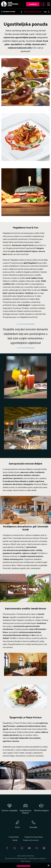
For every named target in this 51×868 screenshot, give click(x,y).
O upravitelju (14, 837)
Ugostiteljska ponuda (32, 12)
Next (48, 12)
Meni (49, 4)
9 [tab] (32, 788)
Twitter (15, 848)
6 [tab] (27, 788)
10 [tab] (34, 788)
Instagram (22, 848)
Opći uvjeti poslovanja (26, 856)
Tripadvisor (37, 848)
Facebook (7, 848)
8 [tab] (30, 788)
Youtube (29, 848)
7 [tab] (28, 788)
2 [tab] (25, 601)
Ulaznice (33, 4)
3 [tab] (26, 601)
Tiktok (44, 848)
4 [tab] (28, 601)
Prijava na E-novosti (31, 840)
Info (43, 4)
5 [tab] (25, 788)
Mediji (15, 840)
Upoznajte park (9, 12)
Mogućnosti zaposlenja (34, 837)
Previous (22, 12)
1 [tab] (23, 601)
